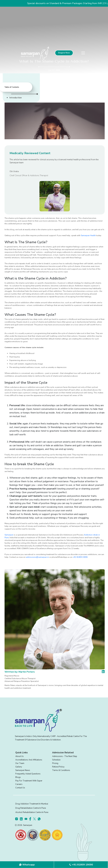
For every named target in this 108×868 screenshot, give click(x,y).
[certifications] (21, 835)
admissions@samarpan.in (37, 557)
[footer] (18, 819)
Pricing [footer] (55, 763)
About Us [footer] (19, 756)
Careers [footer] (19, 784)
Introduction (16, 98)
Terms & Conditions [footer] (61, 770)
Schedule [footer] (56, 760)
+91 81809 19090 (80, 557)
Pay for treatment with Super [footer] (29, 781)
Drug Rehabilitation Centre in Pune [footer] (31, 808)
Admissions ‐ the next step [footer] (65, 756)
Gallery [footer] (19, 767)
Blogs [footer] (18, 777)
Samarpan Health (88, 235)
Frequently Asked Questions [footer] (28, 774)
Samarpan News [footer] (23, 770)
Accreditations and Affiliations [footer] (29, 760)
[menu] (83, 53)
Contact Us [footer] (20, 788)
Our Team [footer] (20, 763)
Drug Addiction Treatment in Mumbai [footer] (32, 804)
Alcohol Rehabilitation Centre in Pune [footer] (32, 812)
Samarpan (9, 535)
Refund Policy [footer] (58, 767)
